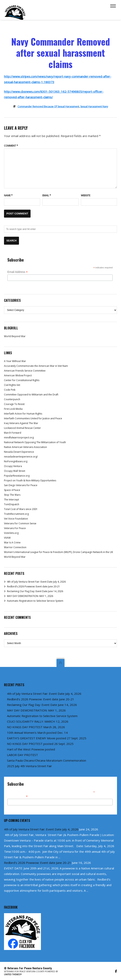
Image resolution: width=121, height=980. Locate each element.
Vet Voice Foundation (16, 519)
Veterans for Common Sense (20, 523)
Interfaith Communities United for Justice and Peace (33, 418)
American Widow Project (18, 375)
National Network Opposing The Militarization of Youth (35, 442)
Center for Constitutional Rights (22, 380)
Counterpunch (12, 399)
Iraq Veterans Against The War (21, 423)
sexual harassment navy (94, 107)
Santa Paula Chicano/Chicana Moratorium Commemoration (47, 760)
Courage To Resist (14, 404)
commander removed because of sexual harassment (48, 107)
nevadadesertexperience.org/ (21, 457)
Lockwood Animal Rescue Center (22, 428)
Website (86, 195)
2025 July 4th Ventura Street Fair (29, 766)
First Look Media (13, 409)
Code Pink (10, 390)
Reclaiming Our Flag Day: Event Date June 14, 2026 (35, 591)
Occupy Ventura (13, 466)
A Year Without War (15, 361)
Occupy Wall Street (15, 471)
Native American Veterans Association (25, 447)
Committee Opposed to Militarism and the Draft (31, 395)
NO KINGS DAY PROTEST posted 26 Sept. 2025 (40, 744)
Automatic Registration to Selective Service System (35, 601)
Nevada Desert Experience (19, 452)
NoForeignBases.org (16, 461)
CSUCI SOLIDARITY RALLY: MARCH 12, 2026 (38, 721)
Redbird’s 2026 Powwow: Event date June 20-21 (33, 586)
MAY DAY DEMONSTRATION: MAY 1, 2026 (30, 596)
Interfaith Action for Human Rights (23, 414)
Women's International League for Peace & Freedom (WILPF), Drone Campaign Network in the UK (59, 552)
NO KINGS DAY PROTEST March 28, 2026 (36, 727)
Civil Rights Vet (12, 385)
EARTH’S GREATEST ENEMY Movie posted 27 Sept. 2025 (47, 738)
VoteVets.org (11, 533)
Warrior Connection (15, 547)
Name (8, 195)
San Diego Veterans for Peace (21, 485)
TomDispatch (12, 504)
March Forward (13, 433)
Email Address (18, 272)
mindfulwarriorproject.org (19, 437)
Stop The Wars (12, 495)
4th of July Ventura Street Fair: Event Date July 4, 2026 (36, 582)
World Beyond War (15, 336)
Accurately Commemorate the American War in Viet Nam (36, 366)
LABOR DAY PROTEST (22, 755)
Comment (11, 146)
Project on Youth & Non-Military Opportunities (30, 480)
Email (47, 195)
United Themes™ (13, 974)
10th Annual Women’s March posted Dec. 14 (37, 733)
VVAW (7, 538)
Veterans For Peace (15, 528)
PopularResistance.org (17, 476)
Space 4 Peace (12, 490)
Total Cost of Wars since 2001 (21, 509)
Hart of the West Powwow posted (31, 749)
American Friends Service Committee (25, 371)
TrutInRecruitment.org (16, 514)
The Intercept (11, 500)
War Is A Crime (12, 543)
